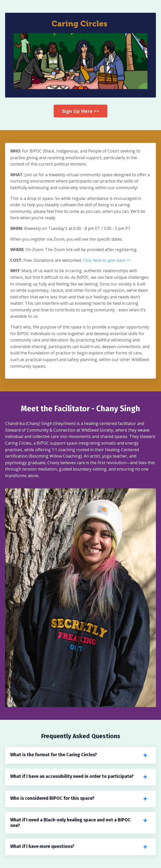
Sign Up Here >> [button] (81, 111)
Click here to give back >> (107, 260)
